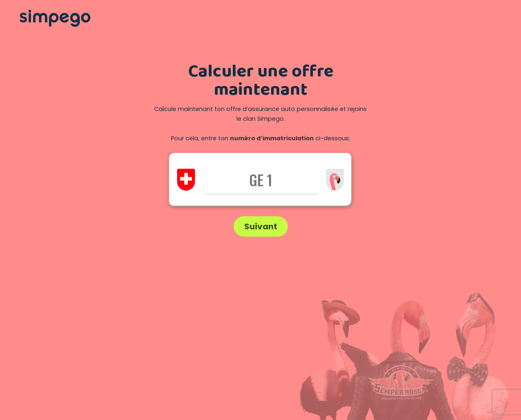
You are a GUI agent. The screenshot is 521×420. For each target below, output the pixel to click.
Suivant (261, 226)
